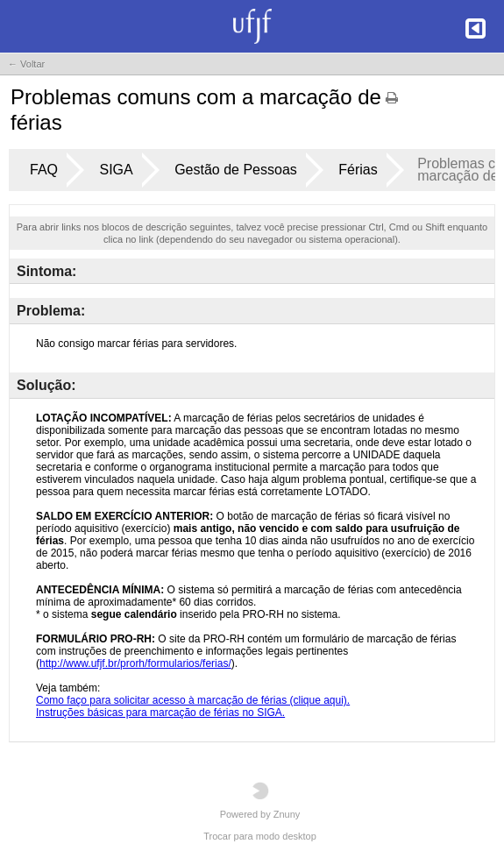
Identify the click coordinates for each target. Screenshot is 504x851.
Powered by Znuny (260, 801)
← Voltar (26, 64)
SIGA (116, 170)
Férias (358, 170)
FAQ (44, 170)
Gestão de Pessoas (236, 170)
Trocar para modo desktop (260, 836)
